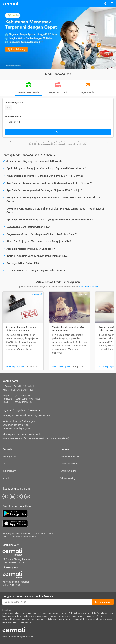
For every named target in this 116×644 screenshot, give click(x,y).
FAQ (4, 464)
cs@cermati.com (23, 402)
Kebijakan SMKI (68, 471)
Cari (58, 132)
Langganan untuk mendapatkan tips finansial (28, 596)
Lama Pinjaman (13, 117)
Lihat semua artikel (88, 287)
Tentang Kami (9, 456)
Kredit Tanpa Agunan (15, 367)
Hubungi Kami (9, 471)
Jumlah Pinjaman (14, 103)
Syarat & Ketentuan (70, 456)
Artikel (5, 478)
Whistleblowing (68, 478)
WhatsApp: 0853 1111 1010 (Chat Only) (22, 434)
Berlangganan (103, 602)
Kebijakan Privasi (69, 464)
